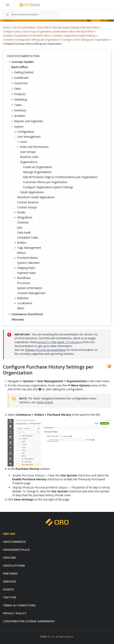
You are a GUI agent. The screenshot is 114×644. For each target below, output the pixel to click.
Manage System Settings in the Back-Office (76, 27)
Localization (24, 303)
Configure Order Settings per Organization (85, 40)
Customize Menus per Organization (45, 182)
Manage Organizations (37, 172)
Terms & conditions (19, 605)
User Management (28, 137)
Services (10, 581)
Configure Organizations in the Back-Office (26, 36)
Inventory (19, 110)
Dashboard (20, 78)
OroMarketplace (16, 550)
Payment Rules (27, 273)
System (18, 127)
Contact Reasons (28, 202)
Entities (21, 243)
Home (6, 27)
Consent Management (31, 293)
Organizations (28, 162)
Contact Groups (27, 207)
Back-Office (44, 27)
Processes (24, 283)
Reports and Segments (28, 121)
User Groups (28, 152)
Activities (19, 116)
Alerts (21, 308)
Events (8, 589)
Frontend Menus (27, 258)
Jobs (20, 227)
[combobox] (31, 15)
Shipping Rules (25, 268)
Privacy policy (15, 613)
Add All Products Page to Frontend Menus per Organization (60, 177)
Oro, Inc (51, 637)
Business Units (29, 157)
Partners (10, 573)
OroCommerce (14, 542)
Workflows (23, 278)
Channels (23, 222)
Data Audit (24, 232)
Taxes (17, 105)
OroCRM (9, 557)
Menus (21, 253)
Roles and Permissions (33, 147)
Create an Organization (38, 167)
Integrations (24, 217)
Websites (22, 298)
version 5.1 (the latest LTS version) (59, 342)
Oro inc (9, 534)
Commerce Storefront (25, 314)
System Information (30, 288)
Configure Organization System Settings (74, 36)
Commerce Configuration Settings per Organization (31, 40)
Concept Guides (21, 62)
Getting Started (23, 72)
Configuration (25, 132)
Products (19, 94)
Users (23, 142)
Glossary (18, 319)
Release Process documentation (46, 350)
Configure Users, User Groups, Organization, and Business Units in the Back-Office (48, 32)
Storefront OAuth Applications (36, 197)
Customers (20, 83)
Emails (20, 212)
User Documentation (24, 27)
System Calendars (28, 263)
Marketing (20, 100)
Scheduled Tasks (28, 238)
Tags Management (28, 248)
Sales (17, 89)
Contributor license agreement (29, 621)
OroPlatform (14, 565)
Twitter (9, 597)
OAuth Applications (32, 192)
